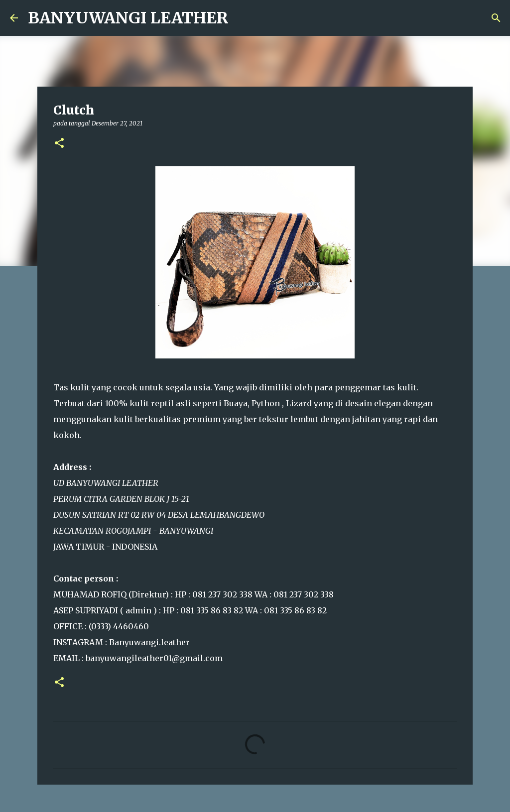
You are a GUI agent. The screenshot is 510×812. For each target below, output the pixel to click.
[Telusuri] (496, 18)
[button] (59, 144)
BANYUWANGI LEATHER (128, 18)
